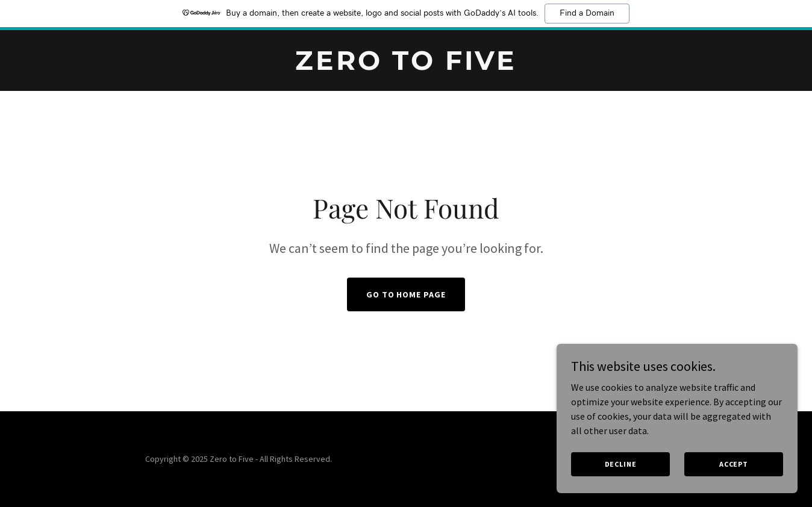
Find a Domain (587, 13)
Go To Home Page (406, 294)
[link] (406, 66)
